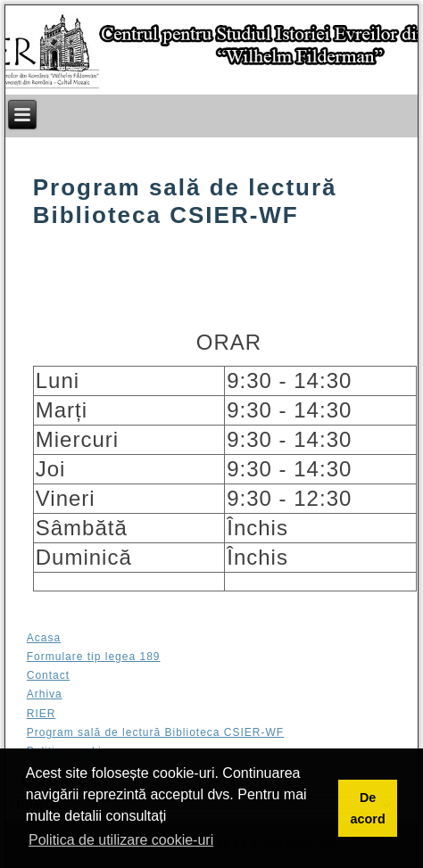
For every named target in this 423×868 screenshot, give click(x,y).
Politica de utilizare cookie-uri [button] (121, 840)
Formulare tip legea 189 (94, 657)
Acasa (44, 638)
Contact (48, 675)
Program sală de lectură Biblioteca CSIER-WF (155, 732)
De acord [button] (367, 808)
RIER (41, 714)
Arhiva (45, 694)
